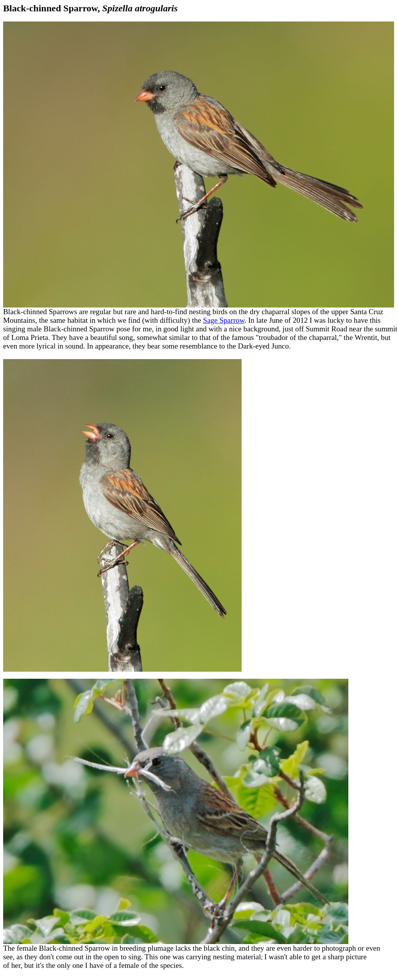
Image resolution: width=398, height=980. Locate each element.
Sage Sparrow (224, 320)
